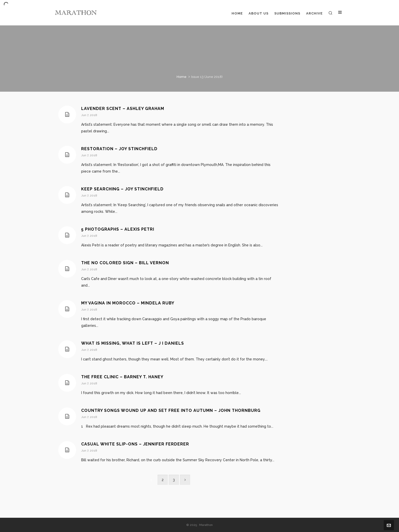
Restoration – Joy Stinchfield (119, 149)
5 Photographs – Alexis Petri (118, 229)
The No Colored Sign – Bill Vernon (125, 263)
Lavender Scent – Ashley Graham (123, 109)
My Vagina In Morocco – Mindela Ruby (128, 303)
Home (182, 77)
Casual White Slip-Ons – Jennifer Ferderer (135, 444)
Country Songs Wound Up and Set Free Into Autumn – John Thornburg (171, 410)
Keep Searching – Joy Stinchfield (122, 189)
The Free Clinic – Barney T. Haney (122, 377)
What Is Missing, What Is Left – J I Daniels (133, 343)
